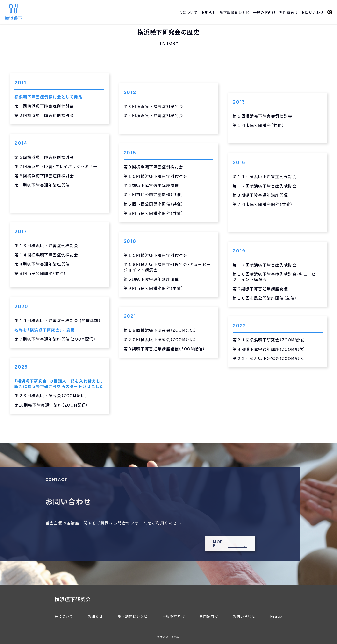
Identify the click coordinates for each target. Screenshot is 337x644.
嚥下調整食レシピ (235, 12)
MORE (218, 544)
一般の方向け (265, 12)
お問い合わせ (313, 12)
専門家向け (288, 12)
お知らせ (209, 12)
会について (188, 12)
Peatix (330, 12)
